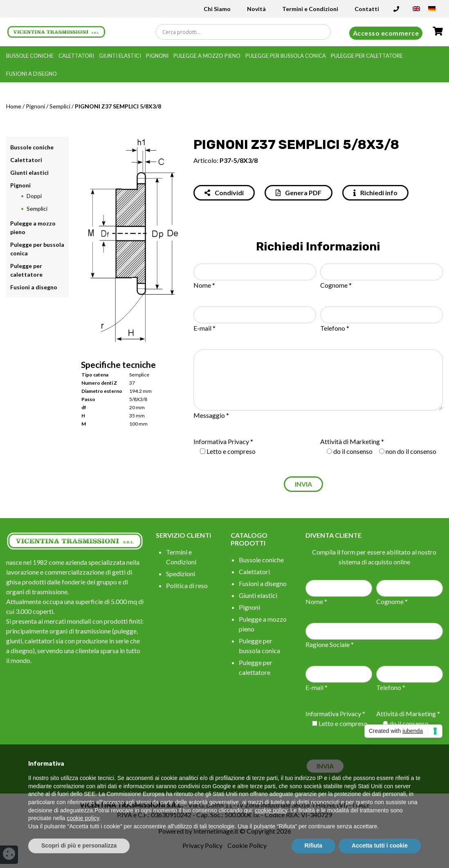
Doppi (34, 196)
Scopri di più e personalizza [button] (79, 845)
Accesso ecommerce (386, 33)
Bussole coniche (30, 56)
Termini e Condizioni (310, 9)
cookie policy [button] (271, 810)
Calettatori (76, 56)
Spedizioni (181, 574)
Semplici (60, 106)
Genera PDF (299, 193)
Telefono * (335, 328)
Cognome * (336, 285)
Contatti (367, 9)
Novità (256, 9)
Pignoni (157, 56)
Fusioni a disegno (31, 74)
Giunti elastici (120, 56)
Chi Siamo (217, 9)
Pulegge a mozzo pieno (207, 56)
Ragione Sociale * (330, 644)
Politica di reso (187, 585)
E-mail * (204, 328)
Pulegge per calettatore (367, 56)
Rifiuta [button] (314, 845)
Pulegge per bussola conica (286, 56)
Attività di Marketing (350, 441)
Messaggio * (211, 415)
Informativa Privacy (221, 441)
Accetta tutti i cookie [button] (380, 845)
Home (14, 106)
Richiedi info (375, 193)
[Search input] (245, 32)
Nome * (204, 285)
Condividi (224, 193)
